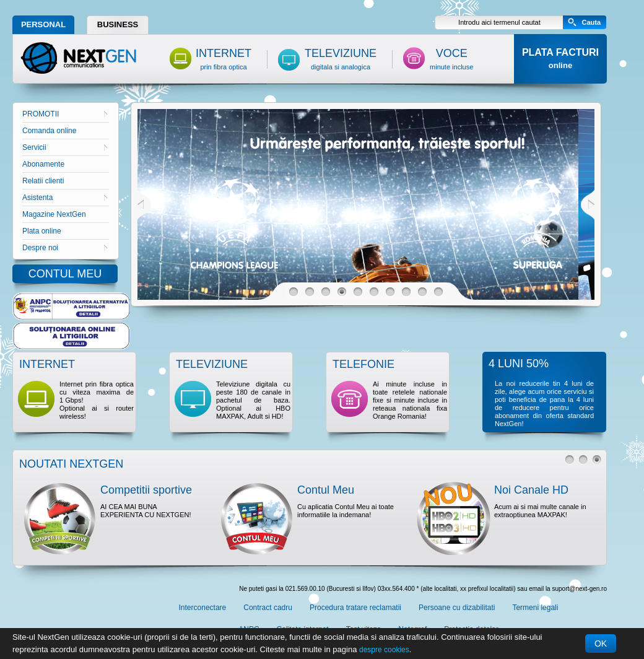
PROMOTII (65, 114)
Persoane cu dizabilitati (457, 608)
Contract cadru (268, 608)
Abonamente (43, 164)
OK (601, 644)
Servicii (65, 147)
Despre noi (65, 248)
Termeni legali (535, 608)
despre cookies (384, 650)
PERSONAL (43, 24)
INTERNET (224, 59)
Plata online (42, 231)
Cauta (591, 22)
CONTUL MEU (65, 274)
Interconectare (203, 608)
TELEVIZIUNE (341, 59)
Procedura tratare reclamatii (355, 608)
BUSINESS (118, 24)
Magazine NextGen (54, 214)
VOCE (451, 59)
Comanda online (49, 131)
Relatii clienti (43, 181)
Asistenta (65, 198)
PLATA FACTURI (560, 59)
